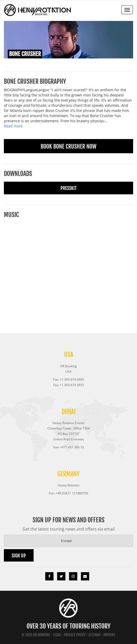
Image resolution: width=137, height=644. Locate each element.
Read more (13, 126)
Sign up (19, 556)
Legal (57, 635)
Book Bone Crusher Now (68, 146)
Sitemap (94, 635)
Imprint (109, 635)
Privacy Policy (75, 635)
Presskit (69, 188)
